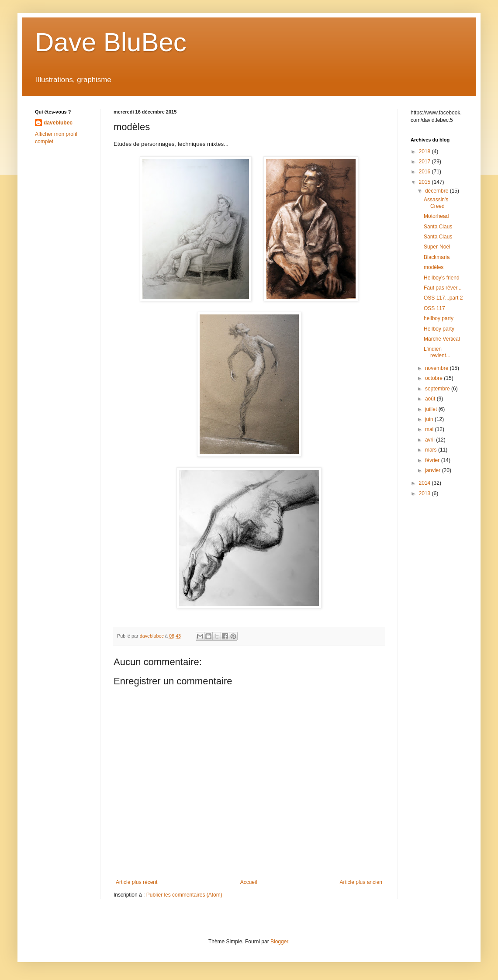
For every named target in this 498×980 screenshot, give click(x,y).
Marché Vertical (442, 339)
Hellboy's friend (442, 278)
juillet (432, 409)
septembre (438, 389)
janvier (434, 470)
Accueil (249, 882)
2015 (425, 182)
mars (432, 450)
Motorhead (436, 216)
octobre (434, 378)
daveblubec (58, 123)
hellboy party (439, 318)
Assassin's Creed (436, 203)
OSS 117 (434, 308)
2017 (425, 162)
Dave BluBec (111, 42)
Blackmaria (437, 257)
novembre (437, 368)
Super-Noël (437, 247)
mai (430, 429)
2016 (425, 172)
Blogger (279, 942)
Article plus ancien (361, 882)
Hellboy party (439, 329)
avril (431, 440)
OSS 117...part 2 (443, 298)
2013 (425, 493)
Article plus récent (137, 882)
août (431, 399)
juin (430, 419)
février (433, 460)
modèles (434, 267)
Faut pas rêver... (443, 288)
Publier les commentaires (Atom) (184, 895)
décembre (437, 191)
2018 (425, 152)
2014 (425, 483)
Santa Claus (438, 227)
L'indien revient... (437, 352)
